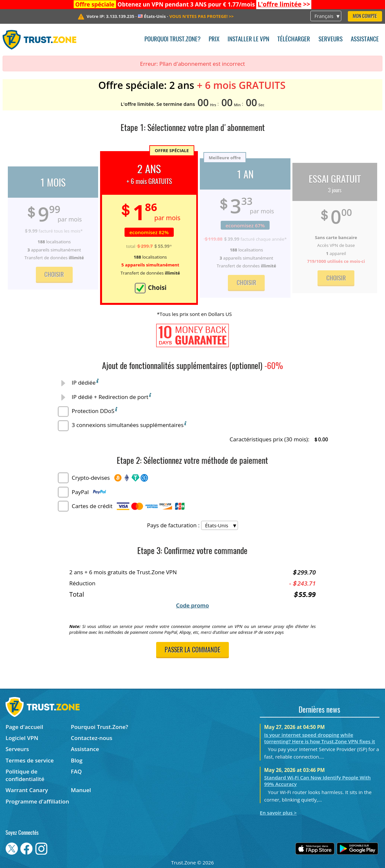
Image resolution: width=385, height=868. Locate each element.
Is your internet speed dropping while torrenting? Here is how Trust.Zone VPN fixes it (319, 738)
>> (284, 4)
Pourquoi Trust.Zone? (172, 40)
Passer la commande (192, 650)
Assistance (365, 40)
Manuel (81, 790)
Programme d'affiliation (37, 801)
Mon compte (365, 16)
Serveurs (331, 40)
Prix (214, 40)
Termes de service (30, 760)
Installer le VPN (248, 40)
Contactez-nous (91, 738)
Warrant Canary (27, 790)
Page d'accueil (24, 727)
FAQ (76, 771)
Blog (77, 760)
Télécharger (294, 40)
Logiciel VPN (22, 738)
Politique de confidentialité (25, 775)
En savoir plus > (278, 813)
